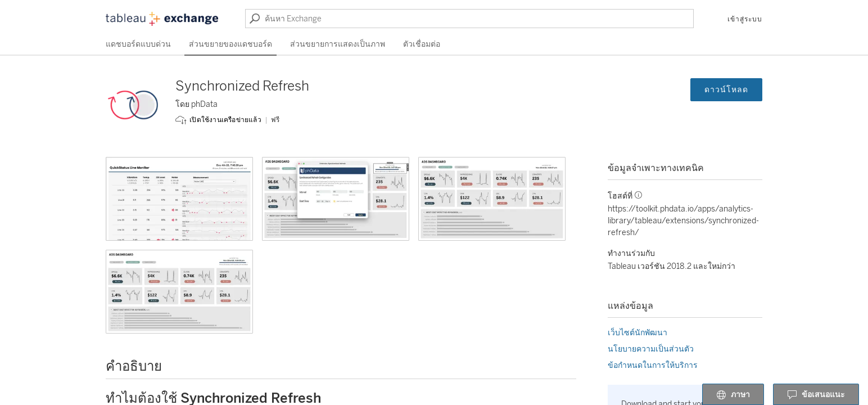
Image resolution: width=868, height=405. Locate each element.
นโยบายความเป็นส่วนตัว (651, 349)
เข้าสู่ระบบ (745, 19)
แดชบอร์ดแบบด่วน (138, 44)
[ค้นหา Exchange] (469, 19)
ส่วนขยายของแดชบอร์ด (230, 44)
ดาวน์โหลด (726, 90)
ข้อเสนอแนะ (816, 395)
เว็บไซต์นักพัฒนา (638, 333)
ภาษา (733, 395)
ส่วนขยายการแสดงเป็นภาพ (338, 44)
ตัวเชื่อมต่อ (422, 44)
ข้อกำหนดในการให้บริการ (653, 365)
